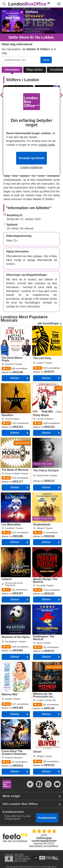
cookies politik (47, 145)
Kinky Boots (39, 385)
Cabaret (6, 549)
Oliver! (36, 721)
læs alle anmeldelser (15, 841)
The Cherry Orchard (44, 439)
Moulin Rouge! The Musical (44, 550)
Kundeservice (47, 818)
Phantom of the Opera (14, 606)
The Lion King (41, 327)
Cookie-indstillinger (32, 168)
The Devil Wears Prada (15, 327)
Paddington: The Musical (47, 606)
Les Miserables (10, 494)
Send (46, 60)
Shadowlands (40, 494)
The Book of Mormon (13, 439)
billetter (15, 378)
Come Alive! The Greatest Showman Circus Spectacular (12, 723)
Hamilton (6, 385)
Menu (58, 2)
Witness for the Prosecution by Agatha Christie (46, 666)
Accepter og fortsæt (31, 158)
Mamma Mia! (9, 663)
